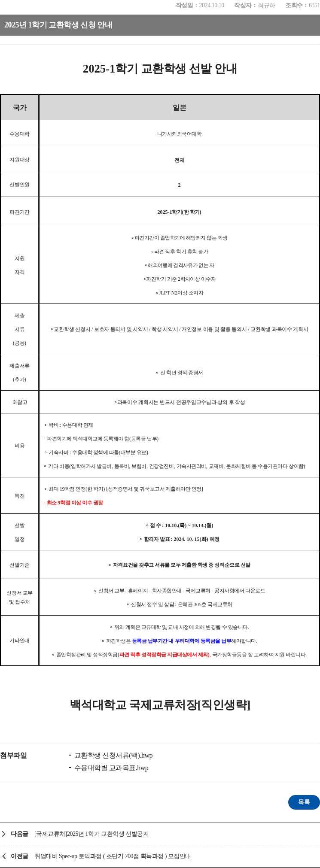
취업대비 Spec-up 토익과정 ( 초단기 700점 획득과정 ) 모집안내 (113, 856)
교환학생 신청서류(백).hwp (113, 755)
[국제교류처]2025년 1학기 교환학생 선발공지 (91, 834)
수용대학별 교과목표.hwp (110, 768)
